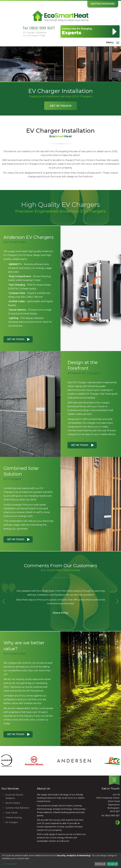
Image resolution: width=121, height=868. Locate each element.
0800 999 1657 (42, 28)
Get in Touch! (61, 106)
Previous (4, 601)
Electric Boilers (13, 803)
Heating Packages (103, 4)
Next (117, 601)
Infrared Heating (14, 818)
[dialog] (60, 860)
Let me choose (9, 864)
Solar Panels (12, 813)
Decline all (100, 864)
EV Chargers (12, 822)
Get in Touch (16, 339)
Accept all (112, 864)
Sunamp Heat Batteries (17, 808)
